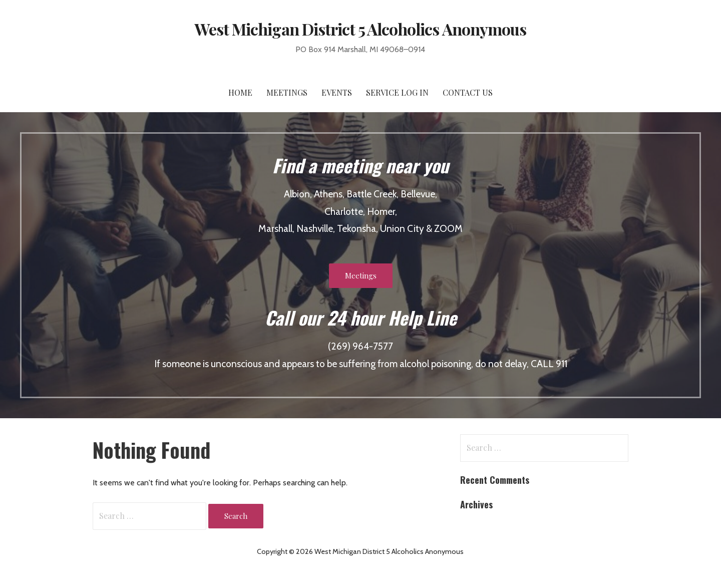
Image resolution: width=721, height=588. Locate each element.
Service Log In (397, 92)
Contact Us (468, 92)
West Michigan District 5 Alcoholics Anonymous (360, 29)
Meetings (287, 92)
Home (240, 92)
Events (337, 92)
